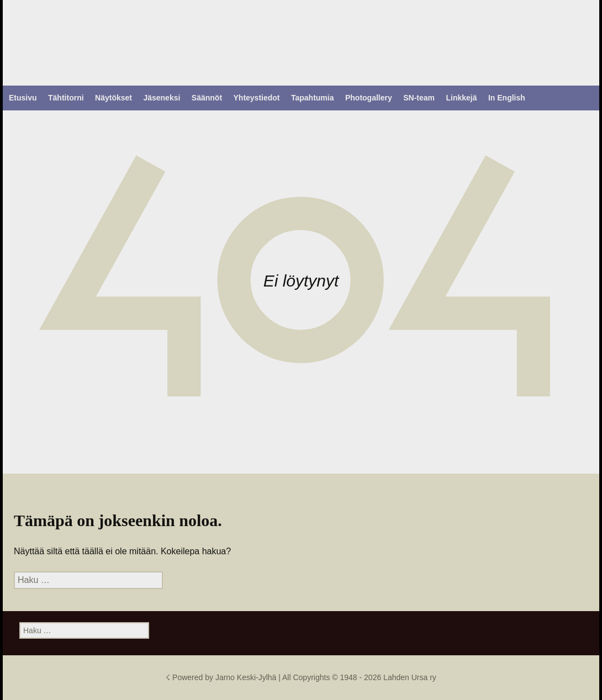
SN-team (419, 98)
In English (507, 98)
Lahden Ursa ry (410, 677)
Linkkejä (461, 98)
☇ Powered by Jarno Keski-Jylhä (222, 677)
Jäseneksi (162, 98)
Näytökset (113, 98)
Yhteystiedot (257, 98)
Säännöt (207, 98)
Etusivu (23, 98)
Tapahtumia (313, 98)
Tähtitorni (66, 98)
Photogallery (369, 98)
